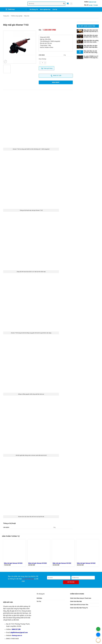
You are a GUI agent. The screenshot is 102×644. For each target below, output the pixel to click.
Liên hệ (55, 9)
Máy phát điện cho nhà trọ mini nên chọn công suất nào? (90, 52)
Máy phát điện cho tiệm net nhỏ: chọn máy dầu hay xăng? (91, 46)
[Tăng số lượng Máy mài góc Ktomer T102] (45, 63)
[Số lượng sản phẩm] (43, 63)
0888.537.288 (16, 629)
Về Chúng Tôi (34, 9)
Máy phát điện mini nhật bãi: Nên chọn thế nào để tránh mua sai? (91, 31)
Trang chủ (6, 16)
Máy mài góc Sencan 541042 (86, 563)
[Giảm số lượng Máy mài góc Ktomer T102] (40, 63)
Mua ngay (56, 82)
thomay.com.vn (17, 636)
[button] (68, 4)
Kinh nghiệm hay (45, 9)
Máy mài (27, 16)
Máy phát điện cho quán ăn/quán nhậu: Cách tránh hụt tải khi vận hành (91, 36)
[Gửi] (64, 4)
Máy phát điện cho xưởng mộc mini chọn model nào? (91, 41)
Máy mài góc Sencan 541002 (37, 563)
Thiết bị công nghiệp (17, 16)
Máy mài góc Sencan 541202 (62, 563)
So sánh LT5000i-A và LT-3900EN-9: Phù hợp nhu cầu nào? (91, 57)
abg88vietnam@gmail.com (19, 632)
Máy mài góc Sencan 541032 (13, 563)
